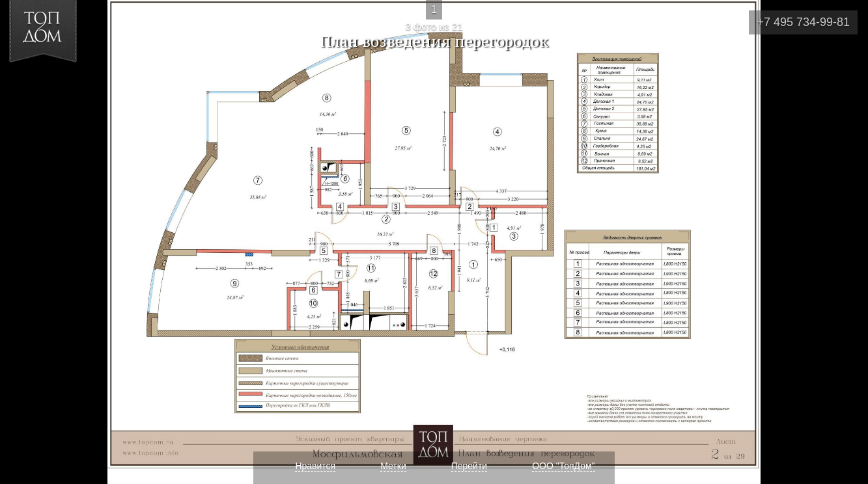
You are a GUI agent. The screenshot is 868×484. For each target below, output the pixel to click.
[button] (58, 85)
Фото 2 (25, 242)
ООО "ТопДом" (563, 466)
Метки (393, 466)
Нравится (315, 466)
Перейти (469, 466)
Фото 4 (843, 242)
